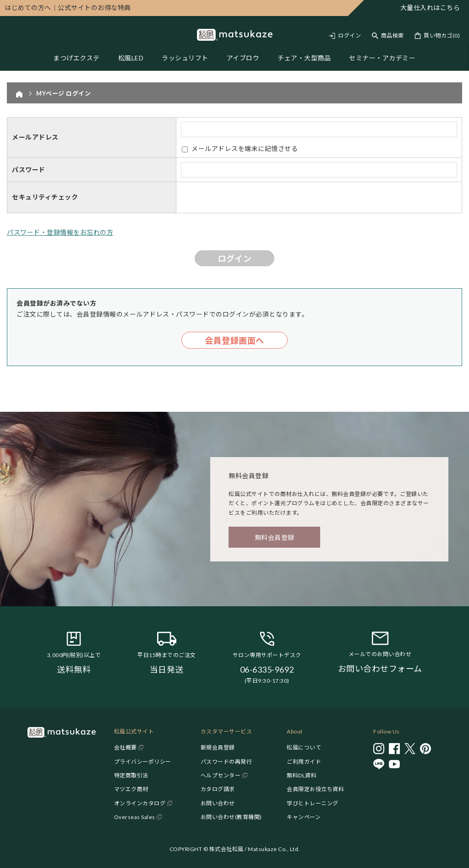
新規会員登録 (218, 747)
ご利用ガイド (304, 762)
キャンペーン (304, 817)
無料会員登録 (275, 537)
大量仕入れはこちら (430, 8)
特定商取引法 (131, 775)
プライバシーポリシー (143, 762)
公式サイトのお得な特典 (68, 8)
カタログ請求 (218, 789)
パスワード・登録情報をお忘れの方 (60, 232)
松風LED (131, 58)
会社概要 (125, 747)
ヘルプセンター (221, 775)
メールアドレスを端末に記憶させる (245, 148)
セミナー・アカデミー (382, 58)
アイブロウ (243, 58)
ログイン (349, 35)
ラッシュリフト (185, 58)
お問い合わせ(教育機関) (231, 817)
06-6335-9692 (267, 669)
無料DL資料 (302, 775)
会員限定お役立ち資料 (315, 789)
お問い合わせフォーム (380, 669)
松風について (304, 747)
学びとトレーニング (313, 803)
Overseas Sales (135, 817)
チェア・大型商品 (304, 58)
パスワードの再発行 (226, 762)
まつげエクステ (76, 58)
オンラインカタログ (140, 803)
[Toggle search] (388, 35)
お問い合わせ (218, 803)
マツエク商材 (131, 789)
